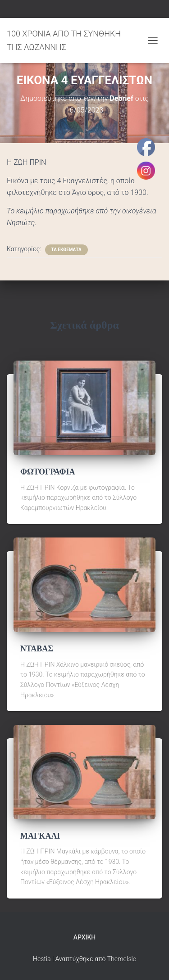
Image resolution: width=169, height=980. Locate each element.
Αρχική (85, 937)
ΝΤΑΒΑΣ (37, 649)
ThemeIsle (122, 959)
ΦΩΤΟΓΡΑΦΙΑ (48, 472)
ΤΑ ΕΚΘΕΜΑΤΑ (66, 250)
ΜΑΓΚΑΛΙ (40, 836)
